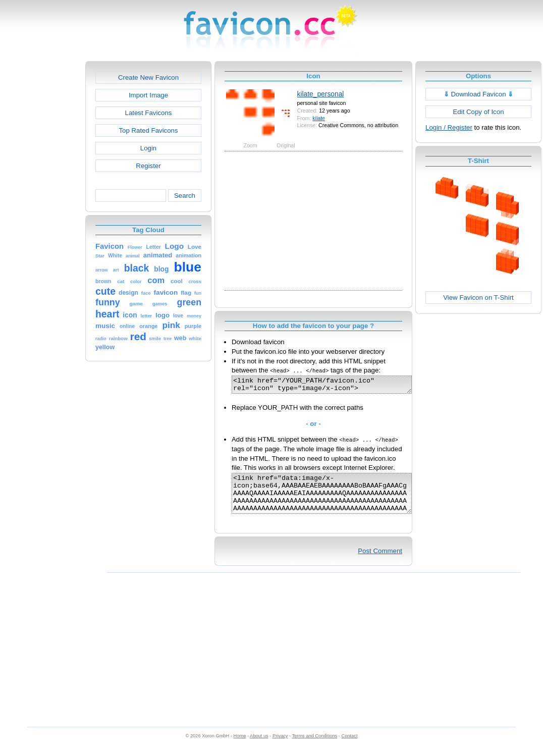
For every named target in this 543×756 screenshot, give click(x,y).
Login (148, 148)
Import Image (148, 95)
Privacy (280, 746)
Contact (350, 746)
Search (185, 196)
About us (259, 746)
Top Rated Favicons (148, 130)
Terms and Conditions (314, 746)
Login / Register (449, 127)
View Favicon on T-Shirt (478, 298)
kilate (319, 118)
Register (148, 166)
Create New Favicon (148, 77)
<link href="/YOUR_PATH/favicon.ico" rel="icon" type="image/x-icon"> (332, 386)
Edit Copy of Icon (478, 112)
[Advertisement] (42, 212)
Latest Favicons (149, 113)
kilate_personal (321, 94)
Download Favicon (479, 94)
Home (240, 746)
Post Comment (380, 561)
